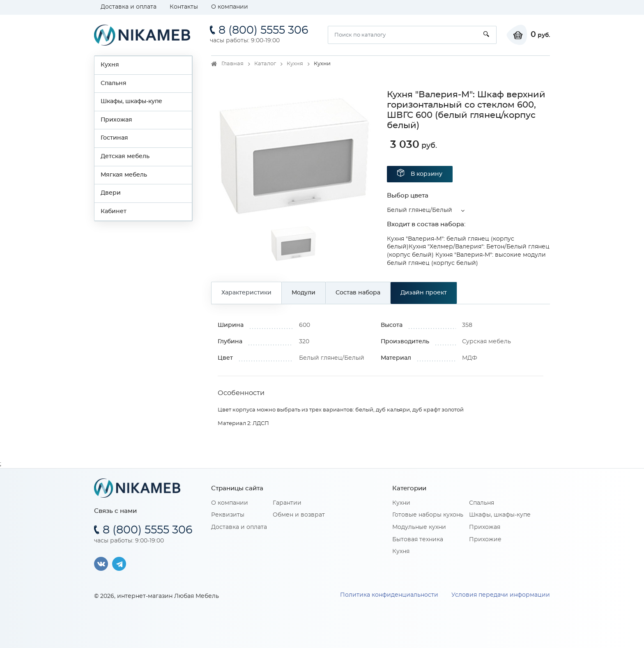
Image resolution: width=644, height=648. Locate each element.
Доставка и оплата (129, 7)
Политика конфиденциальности (389, 595)
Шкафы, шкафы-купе (131, 101)
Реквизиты (228, 515)
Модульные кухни (419, 527)
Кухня (110, 65)
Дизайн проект (424, 293)
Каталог (265, 64)
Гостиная (114, 138)
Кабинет (114, 211)
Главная (232, 64)
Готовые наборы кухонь (428, 515)
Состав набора (358, 293)
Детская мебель (125, 156)
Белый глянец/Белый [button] (420, 210)
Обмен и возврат (299, 515)
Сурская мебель (486, 342)
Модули (304, 293)
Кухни (401, 503)
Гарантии (287, 503)
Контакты (184, 7)
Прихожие (485, 540)
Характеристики (246, 293)
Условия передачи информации (501, 595)
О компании (230, 7)
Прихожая (116, 120)
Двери (111, 193)
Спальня (114, 83)
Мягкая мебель (124, 175)
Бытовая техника (418, 540)
